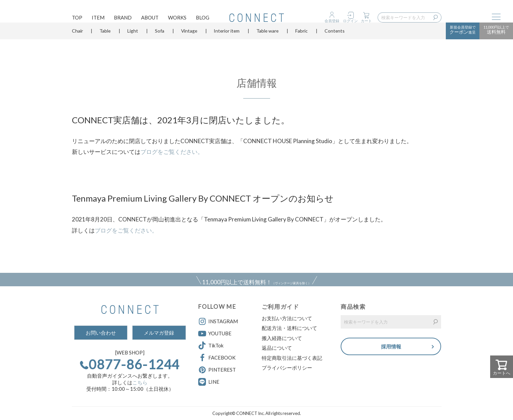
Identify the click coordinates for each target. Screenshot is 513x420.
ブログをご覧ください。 (172, 152)
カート (366, 21)
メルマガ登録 (159, 333)
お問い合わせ (101, 333)
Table (105, 42)
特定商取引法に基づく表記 (292, 358)
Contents (335, 42)
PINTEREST (217, 370)
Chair (77, 42)
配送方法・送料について (289, 328)
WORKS (177, 19)
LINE (214, 382)
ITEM (98, 19)
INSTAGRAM (218, 322)
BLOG (203, 19)
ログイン (350, 21)
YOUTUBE (215, 334)
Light (133, 42)
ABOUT (150, 19)
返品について (277, 348)
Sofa (160, 42)
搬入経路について (282, 338)
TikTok (211, 346)
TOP (77, 19)
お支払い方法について (287, 318)
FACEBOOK (217, 358)
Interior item (227, 42)
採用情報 (391, 347)
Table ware (267, 42)
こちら (140, 382)
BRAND (123, 19)
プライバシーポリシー (287, 368)
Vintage (189, 42)
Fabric (302, 42)
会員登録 (332, 21)
